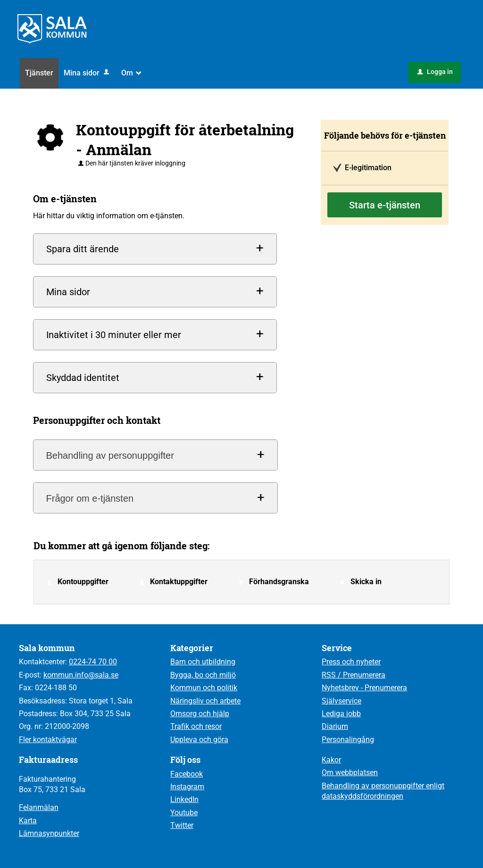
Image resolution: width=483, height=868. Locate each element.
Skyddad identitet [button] (83, 378)
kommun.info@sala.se (81, 675)
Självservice (341, 701)
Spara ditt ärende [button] (83, 249)
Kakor (331, 760)
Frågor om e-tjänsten (90, 498)
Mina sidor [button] (68, 292)
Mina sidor (87, 73)
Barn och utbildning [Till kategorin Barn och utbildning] (203, 662)
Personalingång (348, 740)
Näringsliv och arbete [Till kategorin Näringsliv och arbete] (205, 701)
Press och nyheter (351, 662)
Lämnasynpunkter (49, 833)
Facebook (187, 774)
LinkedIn (184, 799)
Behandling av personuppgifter (110, 455)
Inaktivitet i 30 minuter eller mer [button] (114, 335)
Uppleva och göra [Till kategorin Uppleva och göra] (199, 740)
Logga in (435, 72)
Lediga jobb (341, 714)
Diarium (335, 726)
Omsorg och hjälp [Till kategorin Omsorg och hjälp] (200, 714)
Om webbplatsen (350, 773)
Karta (28, 821)
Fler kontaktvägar (48, 740)
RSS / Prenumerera (354, 675)
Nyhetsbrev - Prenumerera (364, 688)
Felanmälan (39, 807)
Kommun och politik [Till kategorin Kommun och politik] (204, 688)
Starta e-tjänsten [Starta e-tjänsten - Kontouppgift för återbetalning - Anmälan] (385, 205)
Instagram (187, 787)
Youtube (184, 813)
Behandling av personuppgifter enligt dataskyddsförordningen (383, 791)
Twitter (182, 825)
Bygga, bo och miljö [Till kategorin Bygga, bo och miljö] (203, 675)
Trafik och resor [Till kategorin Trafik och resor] (196, 726)
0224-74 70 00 (93, 662)
